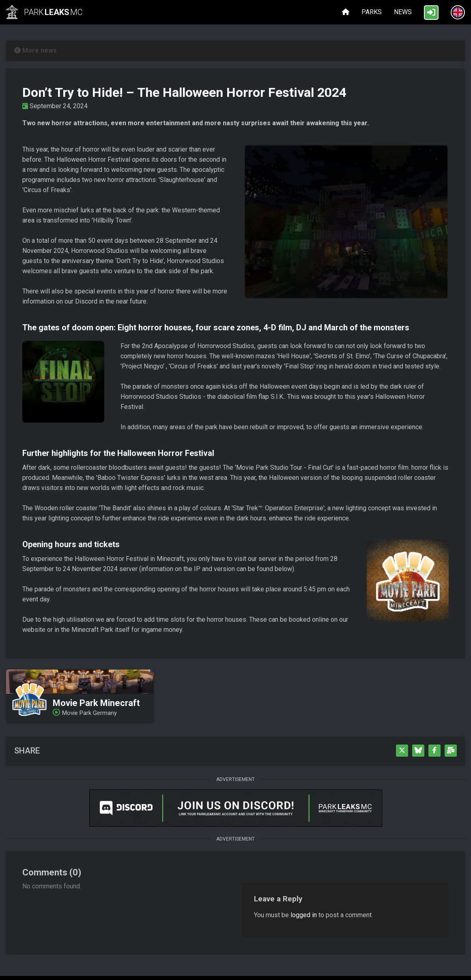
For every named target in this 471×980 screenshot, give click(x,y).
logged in (304, 915)
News (403, 12)
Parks (372, 12)
